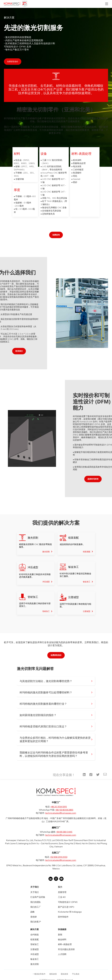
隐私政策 (53, 974)
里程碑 (34, 917)
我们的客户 (36, 922)
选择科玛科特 (101, 479)
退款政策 (64, 974)
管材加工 (35, 944)
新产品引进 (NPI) (66, 907)
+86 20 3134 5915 (59, 807)
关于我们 (35, 892)
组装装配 (35, 939)
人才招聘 (62, 954)
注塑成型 (35, 949)
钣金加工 (35, 959)
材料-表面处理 (65, 944)
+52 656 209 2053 (59, 857)
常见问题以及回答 (66, 949)
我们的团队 (36, 902)
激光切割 (35, 964)
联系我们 (11, 351)
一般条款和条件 (39, 974)
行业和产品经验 (38, 897)
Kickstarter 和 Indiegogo (70, 912)
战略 (32, 912)
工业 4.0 (62, 897)
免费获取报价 (13, 62)
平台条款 (76, 974)
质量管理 (62, 892)
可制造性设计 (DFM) (68, 902)
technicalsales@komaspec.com (61, 813)
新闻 (60, 935)
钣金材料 (62, 939)
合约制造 (35, 935)
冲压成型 (35, 954)
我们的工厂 (36, 907)
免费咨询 (56, 235)
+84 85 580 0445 (64, 832)
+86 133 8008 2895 (64, 810)
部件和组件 (63, 917)
